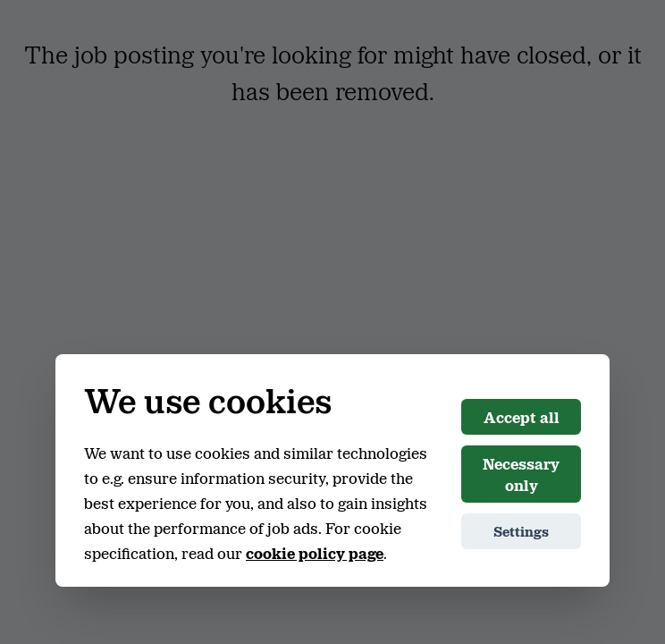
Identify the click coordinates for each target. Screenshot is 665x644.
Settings (521, 531)
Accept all (522, 417)
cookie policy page (315, 553)
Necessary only (521, 474)
